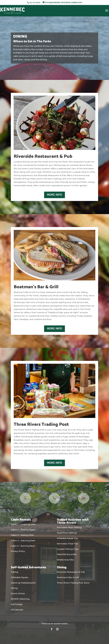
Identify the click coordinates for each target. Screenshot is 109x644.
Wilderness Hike (65, 560)
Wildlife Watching (20, 599)
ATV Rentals (17, 610)
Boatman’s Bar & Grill (68, 577)
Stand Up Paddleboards (23, 583)
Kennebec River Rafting (69, 527)
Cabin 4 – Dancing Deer (23, 541)
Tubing (14, 572)
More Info (54, 195)
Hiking (14, 588)
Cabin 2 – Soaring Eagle (23, 530)
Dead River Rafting (67, 533)
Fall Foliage (17, 604)
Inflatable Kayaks (20, 577)
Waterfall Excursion (67, 554)
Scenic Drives (18, 593)
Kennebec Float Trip (67, 544)
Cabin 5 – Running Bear (23, 546)
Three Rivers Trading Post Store (73, 583)
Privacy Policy (18, 551)
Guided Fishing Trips (68, 549)
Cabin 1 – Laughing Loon (23, 524)
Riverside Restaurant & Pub (71, 572)
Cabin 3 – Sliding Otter (22, 535)
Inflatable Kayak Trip (67, 538)
